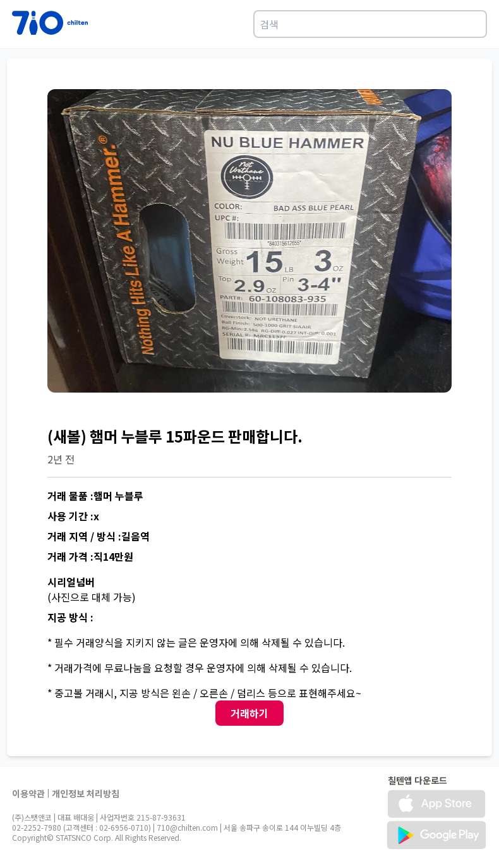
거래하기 (249, 713)
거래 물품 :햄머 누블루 (95, 496)
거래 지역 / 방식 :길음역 (99, 536)
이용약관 (28, 793)
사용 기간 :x (73, 516)
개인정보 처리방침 (86, 793)
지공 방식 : (70, 617)
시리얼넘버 (71, 582)
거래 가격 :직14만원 (90, 556)
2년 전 (61, 459)
